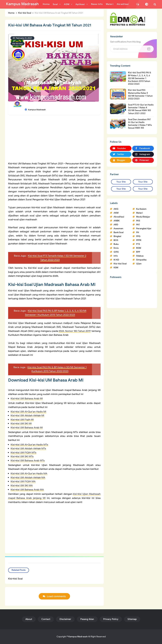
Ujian (139, 264)
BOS (116, 240)
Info (116, 256)
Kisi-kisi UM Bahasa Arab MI (27, 399)
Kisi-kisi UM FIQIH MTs (24, 453)
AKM (116, 213)
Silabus (140, 256)
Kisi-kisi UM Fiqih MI (22, 420)
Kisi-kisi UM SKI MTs (22, 457)
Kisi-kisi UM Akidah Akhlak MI (27, 416)
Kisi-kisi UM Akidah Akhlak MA (28, 478)
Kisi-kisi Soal (17, 44)
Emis (116, 248)
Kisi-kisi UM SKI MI (21, 424)
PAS (138, 221)
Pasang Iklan (87, 619)
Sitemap (132, 619)
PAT (138, 225)
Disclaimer (65, 619)
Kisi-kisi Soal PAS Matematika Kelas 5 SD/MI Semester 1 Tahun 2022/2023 (140, 94)
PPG (138, 236)
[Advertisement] (54, 140)
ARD (116, 225)
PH (138, 232)
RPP (138, 252)
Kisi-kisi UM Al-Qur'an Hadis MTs (29, 445)
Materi (140, 213)
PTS (138, 244)
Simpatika (141, 260)
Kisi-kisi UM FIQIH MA (23, 482)
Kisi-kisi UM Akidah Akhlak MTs (28, 449)
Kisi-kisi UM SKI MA (22, 486)
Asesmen (118, 228)
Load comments (56, 597)
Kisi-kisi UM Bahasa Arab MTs (28, 461)
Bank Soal (119, 232)
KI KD (116, 260)
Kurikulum (141, 209)
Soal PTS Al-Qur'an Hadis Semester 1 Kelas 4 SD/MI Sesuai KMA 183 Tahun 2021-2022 (141, 109)
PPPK (139, 240)
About (29, 619)
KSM (116, 268)
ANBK (117, 221)
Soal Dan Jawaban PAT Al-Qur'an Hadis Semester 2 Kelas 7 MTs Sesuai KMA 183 (140, 124)
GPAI (116, 252)
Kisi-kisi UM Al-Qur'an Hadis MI (28, 412)
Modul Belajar (143, 217)
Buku (116, 244)
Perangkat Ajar (144, 228)
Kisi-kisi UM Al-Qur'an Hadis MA (29, 474)
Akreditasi (119, 217)
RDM (139, 248)
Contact (46, 619)
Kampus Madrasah (78, 637)
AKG (116, 209)
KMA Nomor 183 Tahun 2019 (75, 331)
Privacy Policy (111, 619)
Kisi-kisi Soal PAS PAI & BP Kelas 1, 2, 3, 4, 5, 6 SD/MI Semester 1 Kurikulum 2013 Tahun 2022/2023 (140, 78)
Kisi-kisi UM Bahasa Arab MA (27, 490)
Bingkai (117, 236)
